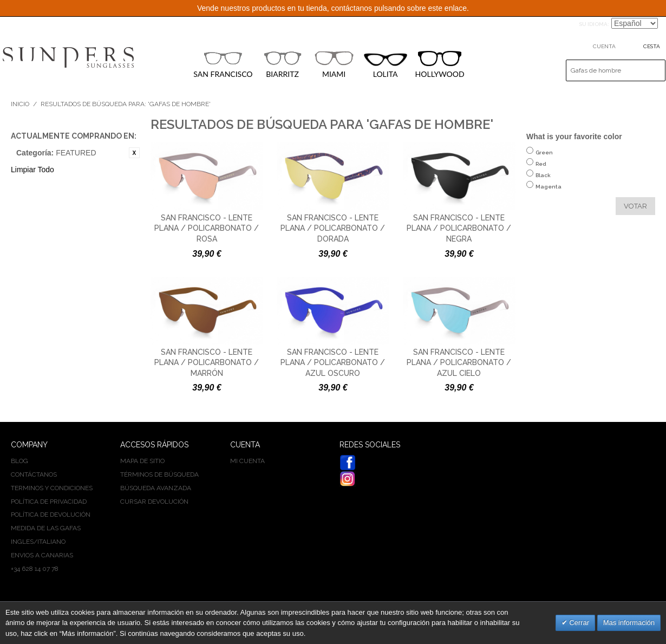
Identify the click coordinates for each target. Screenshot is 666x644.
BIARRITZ (283, 64)
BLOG (19, 461)
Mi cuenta (247, 461)
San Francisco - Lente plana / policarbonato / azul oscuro (333, 363)
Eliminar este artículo (134, 153)
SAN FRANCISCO (223, 64)
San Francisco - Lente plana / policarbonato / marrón (207, 363)
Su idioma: (594, 24)
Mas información (629, 623)
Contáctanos (34, 474)
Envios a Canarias (42, 555)
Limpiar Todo (32, 170)
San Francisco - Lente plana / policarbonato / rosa (207, 228)
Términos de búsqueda (159, 474)
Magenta (549, 192)
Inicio (20, 104)
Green (544, 158)
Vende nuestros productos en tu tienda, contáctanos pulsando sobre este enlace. (333, 8)
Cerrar (578, 623)
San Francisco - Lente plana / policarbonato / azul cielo (459, 363)
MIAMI (334, 64)
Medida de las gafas (46, 528)
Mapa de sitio (142, 461)
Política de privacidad (49, 502)
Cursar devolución (154, 502)
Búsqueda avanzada (156, 488)
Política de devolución (51, 515)
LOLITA (386, 66)
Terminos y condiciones (52, 488)
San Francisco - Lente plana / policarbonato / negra (459, 228)
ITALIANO (51, 542)
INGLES (22, 542)
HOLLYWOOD (440, 65)
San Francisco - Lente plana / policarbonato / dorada (333, 228)
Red (541, 169)
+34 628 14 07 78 (35, 569)
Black (543, 181)
